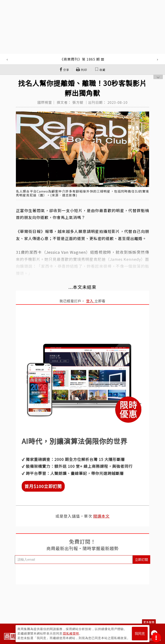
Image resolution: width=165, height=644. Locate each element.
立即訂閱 (141, 559)
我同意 (140, 634)
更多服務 (149, 622)
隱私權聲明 (71, 633)
